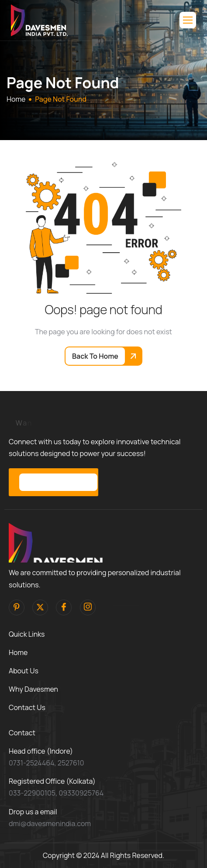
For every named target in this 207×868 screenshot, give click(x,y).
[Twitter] (40, 607)
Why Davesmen (33, 689)
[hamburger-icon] (188, 20)
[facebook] (64, 607)
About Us (24, 671)
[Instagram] (88, 607)
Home (18, 652)
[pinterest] (17, 607)
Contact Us (27, 707)
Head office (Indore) (41, 751)
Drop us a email (33, 812)
